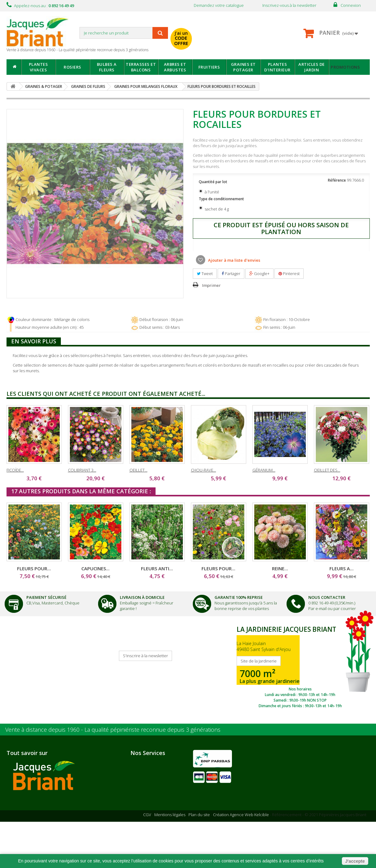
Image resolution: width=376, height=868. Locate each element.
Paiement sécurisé (152, 777)
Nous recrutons (29, 809)
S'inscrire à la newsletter (145, 656)
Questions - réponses (154, 836)
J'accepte (355, 861)
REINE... (280, 568)
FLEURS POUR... (34, 568)
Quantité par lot (213, 182)
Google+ (259, 274)
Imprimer (211, 285)
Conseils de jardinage (156, 827)
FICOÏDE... (15, 470)
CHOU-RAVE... (204, 470)
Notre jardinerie (83, 809)
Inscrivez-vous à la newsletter (289, 5)
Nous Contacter (327, 597)
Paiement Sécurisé (46, 597)
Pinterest (289, 274)
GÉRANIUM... (264, 470)
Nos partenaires (83, 801)
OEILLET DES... (327, 470)
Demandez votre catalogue (219, 5)
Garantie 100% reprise (156, 794)
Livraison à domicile (142, 597)
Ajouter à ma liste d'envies (234, 260)
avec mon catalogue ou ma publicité (246, 34)
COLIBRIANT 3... (82, 470)
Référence (337, 180)
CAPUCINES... (95, 568)
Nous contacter (149, 802)
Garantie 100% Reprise (239, 597)
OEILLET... (138, 470)
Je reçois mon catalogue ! (30, 662)
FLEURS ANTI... (157, 568)
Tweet (205, 274)
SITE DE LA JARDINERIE (300, 666)
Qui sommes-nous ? (33, 800)
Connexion (351, 5)
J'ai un (181, 38)
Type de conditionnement (222, 199)
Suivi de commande (154, 811)
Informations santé (153, 819)
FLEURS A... (342, 568)
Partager (231, 274)
